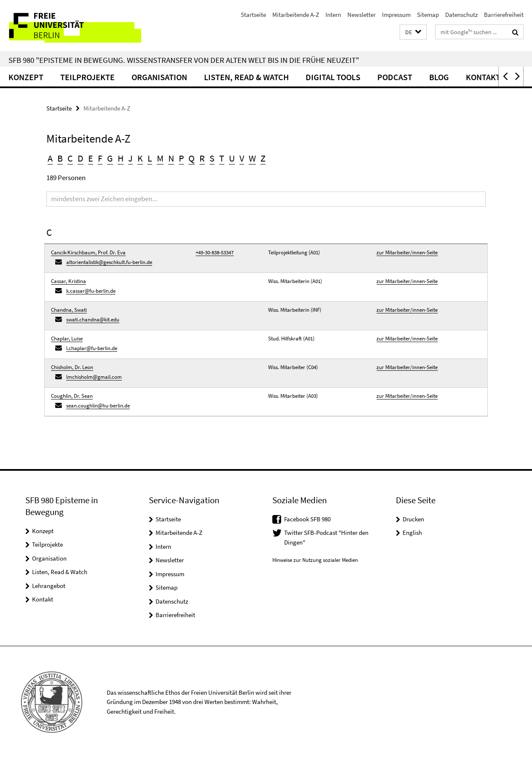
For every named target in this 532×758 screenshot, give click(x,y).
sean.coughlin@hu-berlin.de (98, 406)
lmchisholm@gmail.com (94, 377)
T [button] (222, 158)
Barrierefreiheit (504, 15)
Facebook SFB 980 (307, 519)
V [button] (242, 158)
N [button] (171, 158)
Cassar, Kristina (69, 281)
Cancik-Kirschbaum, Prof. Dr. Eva (88, 252)
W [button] (252, 158)
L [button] (150, 158)
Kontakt (483, 77)
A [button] (50, 158)
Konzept (26, 77)
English (412, 533)
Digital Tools (333, 77)
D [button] (81, 158)
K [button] (140, 158)
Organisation (159, 77)
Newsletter (361, 15)
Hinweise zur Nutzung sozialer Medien (315, 560)
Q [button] (192, 158)
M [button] (160, 158)
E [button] (91, 158)
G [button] (110, 158)
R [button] (202, 158)
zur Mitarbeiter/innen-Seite (407, 252)
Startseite (253, 15)
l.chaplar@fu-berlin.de (92, 348)
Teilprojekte (87, 77)
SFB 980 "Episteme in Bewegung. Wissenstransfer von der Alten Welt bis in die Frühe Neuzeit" (184, 60)
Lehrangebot (49, 586)
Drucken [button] (413, 519)
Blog (439, 77)
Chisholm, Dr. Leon (72, 367)
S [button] (212, 158)
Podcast (395, 77)
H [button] (121, 158)
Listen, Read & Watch (246, 77)
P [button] (181, 158)
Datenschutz (461, 15)
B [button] (60, 158)
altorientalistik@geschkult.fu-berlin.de (109, 262)
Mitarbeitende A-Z (296, 15)
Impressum (396, 15)
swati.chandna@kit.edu (93, 320)
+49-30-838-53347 (215, 252)
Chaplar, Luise (67, 339)
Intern (333, 15)
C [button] (70, 158)
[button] (413, 32)
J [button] (130, 158)
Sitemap (428, 15)
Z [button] (263, 158)
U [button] (232, 158)
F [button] (100, 158)
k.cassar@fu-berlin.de (91, 291)
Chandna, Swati (69, 310)
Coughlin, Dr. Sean (72, 396)
